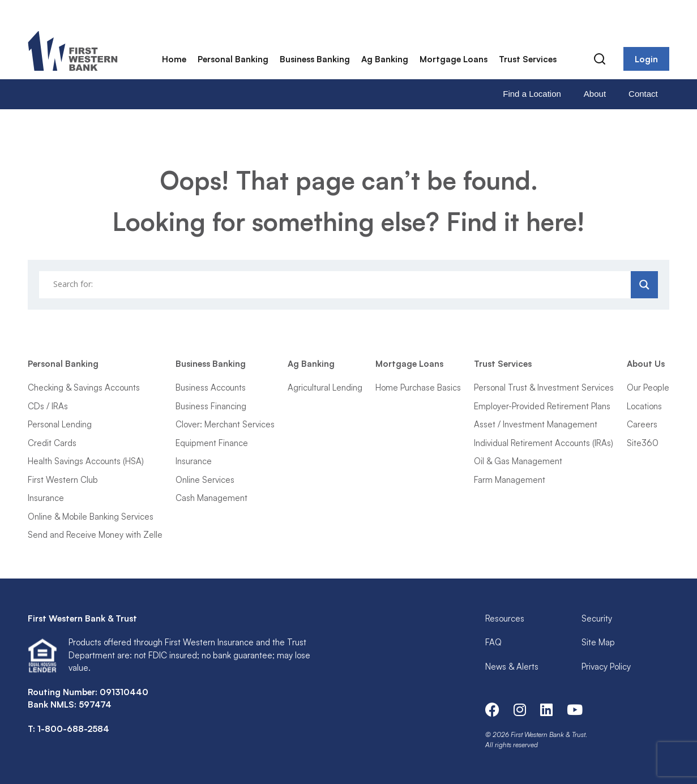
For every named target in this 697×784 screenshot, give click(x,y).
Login (646, 59)
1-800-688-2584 (73, 729)
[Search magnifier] (644, 285)
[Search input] (336, 285)
